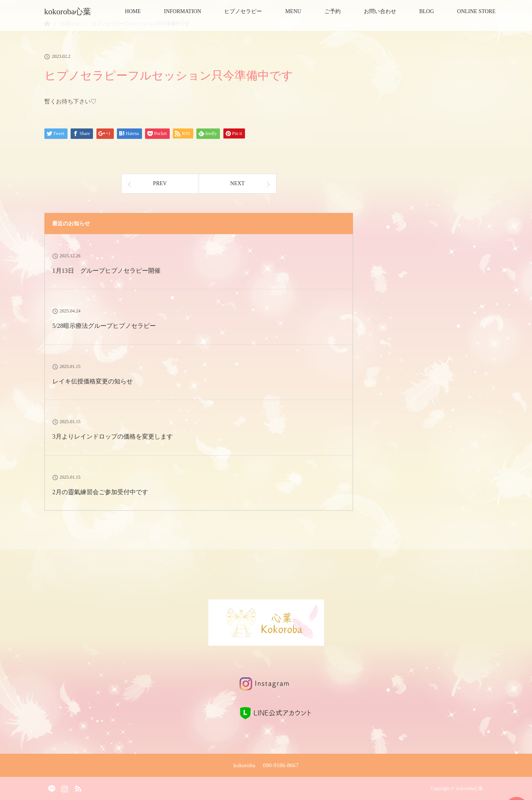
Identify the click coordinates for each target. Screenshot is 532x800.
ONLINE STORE (476, 11)
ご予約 (333, 11)
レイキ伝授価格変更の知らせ (93, 381)
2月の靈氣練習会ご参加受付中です (100, 492)
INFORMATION (182, 11)
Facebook (50, 787)
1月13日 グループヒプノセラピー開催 (106, 271)
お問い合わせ (380, 11)
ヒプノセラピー (243, 11)
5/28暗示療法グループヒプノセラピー (104, 326)
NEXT (237, 183)
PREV (160, 183)
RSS (77, 787)
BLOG (427, 11)
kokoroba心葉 (72, 12)
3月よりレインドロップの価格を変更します (113, 436)
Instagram (64, 787)
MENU (293, 11)
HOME (133, 11)
